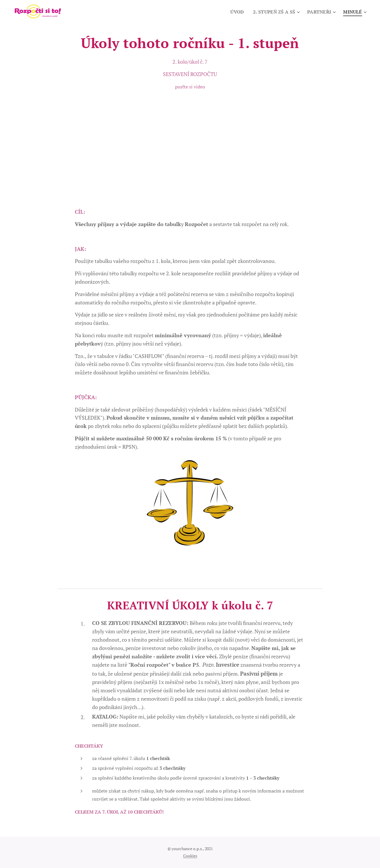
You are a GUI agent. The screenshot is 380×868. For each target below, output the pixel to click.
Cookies (190, 856)
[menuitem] (234, 12)
